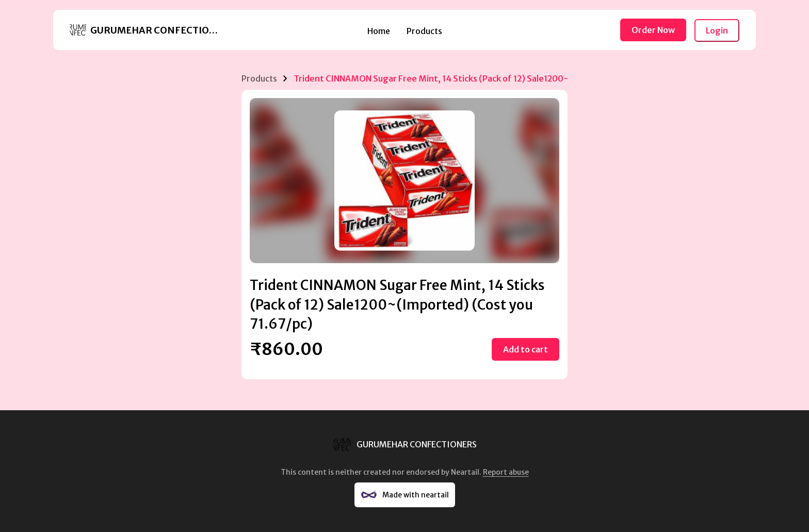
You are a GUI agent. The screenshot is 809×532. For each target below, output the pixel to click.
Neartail (465, 472)
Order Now (653, 30)
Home (379, 31)
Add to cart (525, 349)
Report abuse (506, 472)
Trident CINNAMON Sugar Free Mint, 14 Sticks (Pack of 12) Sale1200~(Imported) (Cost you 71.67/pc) (495, 78)
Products (424, 31)
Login (717, 30)
